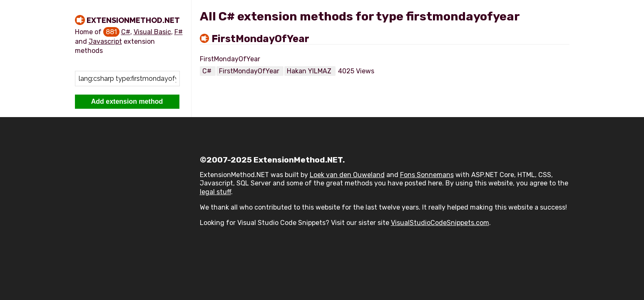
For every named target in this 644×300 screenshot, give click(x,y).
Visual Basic (152, 32)
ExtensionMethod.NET (133, 20)
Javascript (105, 41)
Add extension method (127, 101)
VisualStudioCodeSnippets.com (440, 223)
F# (179, 32)
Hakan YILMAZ (310, 71)
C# (126, 32)
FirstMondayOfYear (260, 39)
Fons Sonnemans (427, 175)
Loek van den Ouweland (347, 175)
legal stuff (215, 192)
